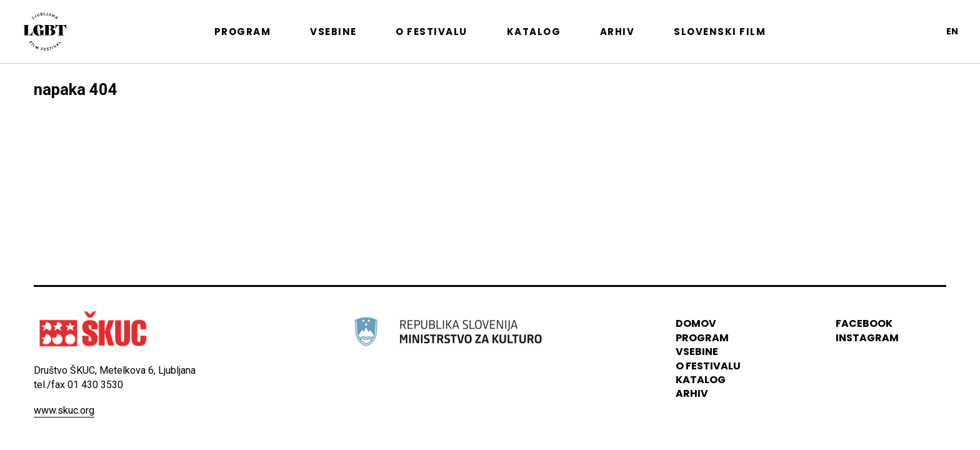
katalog (701, 380)
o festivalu (708, 366)
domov (696, 324)
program (702, 338)
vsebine (697, 352)
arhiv (692, 394)
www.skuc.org (64, 410)
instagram (867, 338)
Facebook (864, 324)
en (952, 31)
